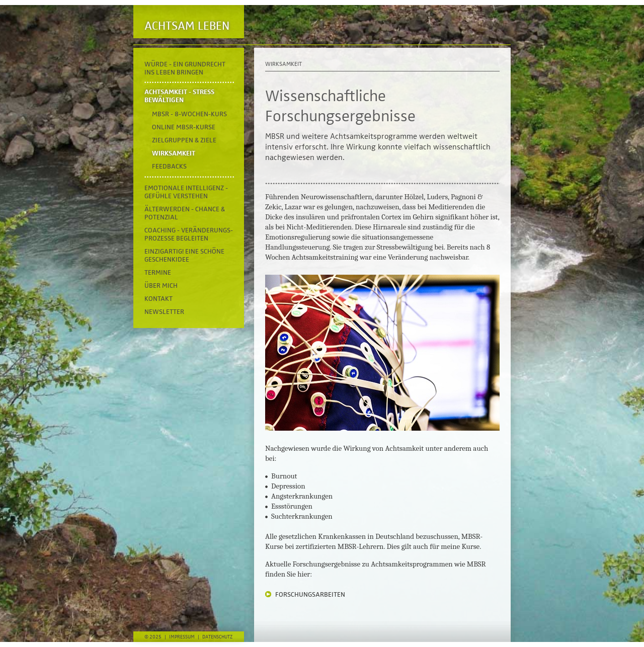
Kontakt (158, 299)
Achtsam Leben (187, 26)
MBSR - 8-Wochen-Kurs (189, 114)
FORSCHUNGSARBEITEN (310, 595)
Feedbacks (169, 167)
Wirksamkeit (174, 153)
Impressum (182, 637)
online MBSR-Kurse (184, 127)
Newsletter (164, 312)
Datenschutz (217, 637)
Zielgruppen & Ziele (184, 140)
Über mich (161, 286)
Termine (158, 273)
